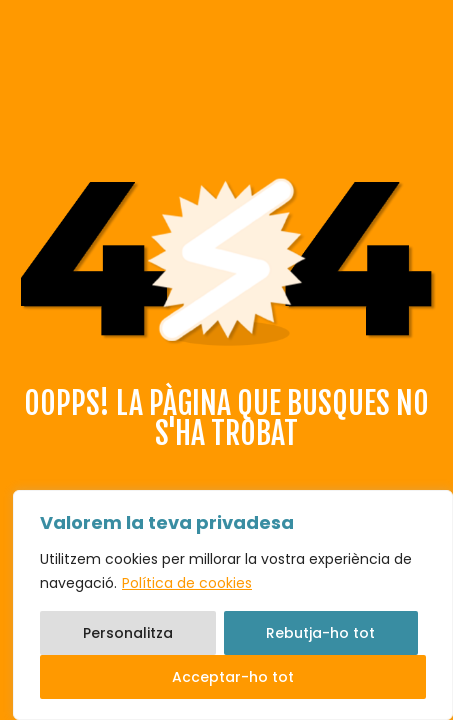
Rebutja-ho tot (320, 633)
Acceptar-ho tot (233, 677)
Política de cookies (187, 583)
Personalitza (128, 633)
